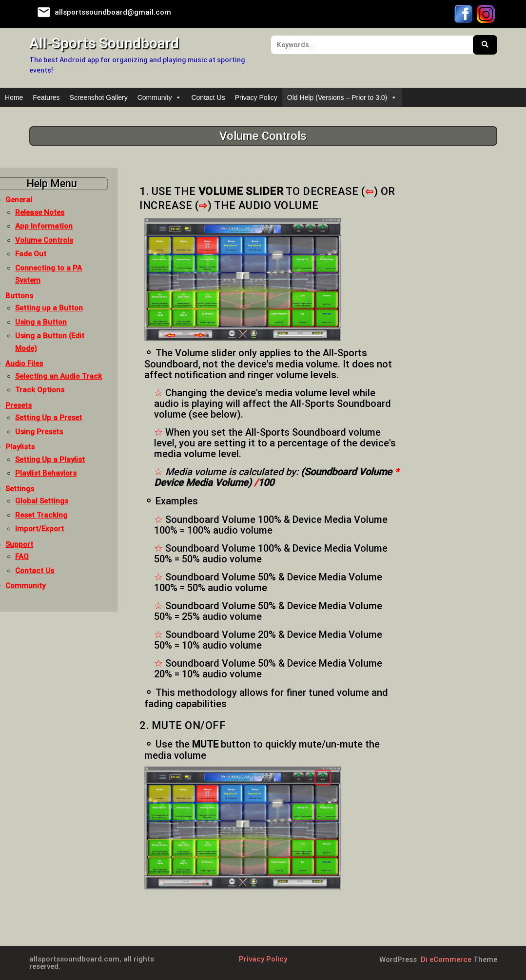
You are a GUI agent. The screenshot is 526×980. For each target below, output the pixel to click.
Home (14, 97)
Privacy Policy (256, 97)
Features (46, 97)
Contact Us (208, 97)
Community (160, 97)
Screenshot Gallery (99, 97)
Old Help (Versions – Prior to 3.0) (342, 97)
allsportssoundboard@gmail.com (113, 12)
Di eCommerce (445, 960)
